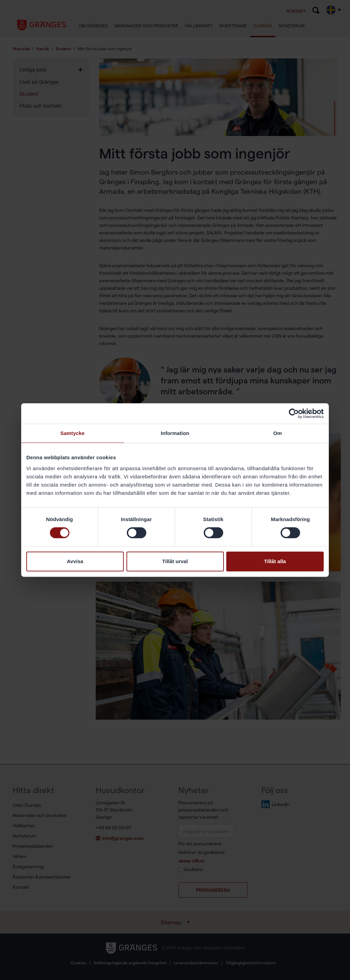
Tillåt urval (175, 561)
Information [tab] (175, 433)
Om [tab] (277, 433)
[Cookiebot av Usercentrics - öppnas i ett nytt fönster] (294, 413)
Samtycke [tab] (73, 433)
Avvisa (75, 561)
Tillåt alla (275, 561)
